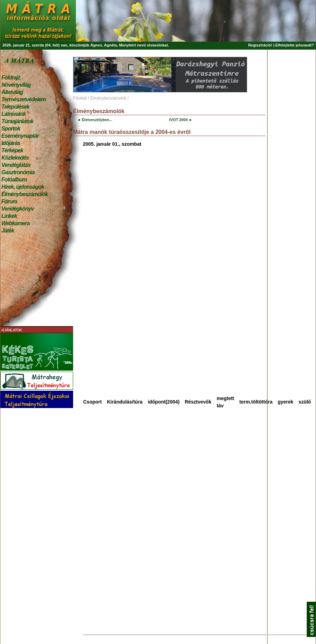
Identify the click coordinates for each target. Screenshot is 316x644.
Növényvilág (16, 85)
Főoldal (80, 98)
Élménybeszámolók (25, 194)
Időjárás (11, 143)
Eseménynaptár (20, 136)
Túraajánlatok (17, 121)
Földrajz (11, 78)
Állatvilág (12, 92)
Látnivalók (14, 114)
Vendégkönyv (18, 209)
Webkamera (15, 223)
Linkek (9, 216)
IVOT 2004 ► (181, 120)
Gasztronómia (18, 172)
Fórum (9, 201)
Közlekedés (15, 158)
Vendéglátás (16, 165)
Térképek (12, 150)
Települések (15, 107)
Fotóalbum (14, 180)
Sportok (11, 129)
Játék (8, 231)
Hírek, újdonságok (23, 187)
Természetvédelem (24, 99)
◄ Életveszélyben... (95, 120)
